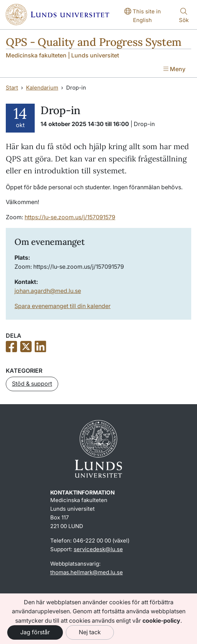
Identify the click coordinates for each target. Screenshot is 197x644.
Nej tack (90, 632)
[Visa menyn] (174, 70)
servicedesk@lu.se (98, 549)
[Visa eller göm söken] (184, 16)
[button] (32, 384)
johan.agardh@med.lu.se (48, 291)
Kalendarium (42, 88)
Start (12, 88)
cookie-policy (161, 621)
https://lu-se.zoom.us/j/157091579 (70, 217)
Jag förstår (35, 632)
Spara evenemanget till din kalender (63, 306)
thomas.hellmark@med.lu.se (87, 572)
